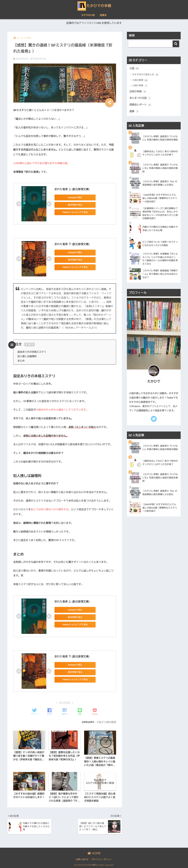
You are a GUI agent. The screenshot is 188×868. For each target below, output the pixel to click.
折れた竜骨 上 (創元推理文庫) (72, 189)
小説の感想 (110, 722)
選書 (134, 111)
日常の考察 (138, 92)
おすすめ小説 (88, 15)
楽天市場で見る (75, 205)
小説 (99, 722)
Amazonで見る (75, 197)
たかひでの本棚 (94, 6)
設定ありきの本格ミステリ (32, 352)
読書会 (103, 15)
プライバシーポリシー (102, 859)
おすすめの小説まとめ (145, 75)
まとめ (21, 361)
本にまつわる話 (140, 98)
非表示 (30, 345)
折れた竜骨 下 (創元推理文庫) (72, 244)
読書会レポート (140, 105)
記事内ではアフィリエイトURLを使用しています (94, 23)
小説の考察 (140, 86)
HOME (94, 853)
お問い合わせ (82, 859)
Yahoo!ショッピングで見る (75, 212)
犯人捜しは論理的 (27, 356)
